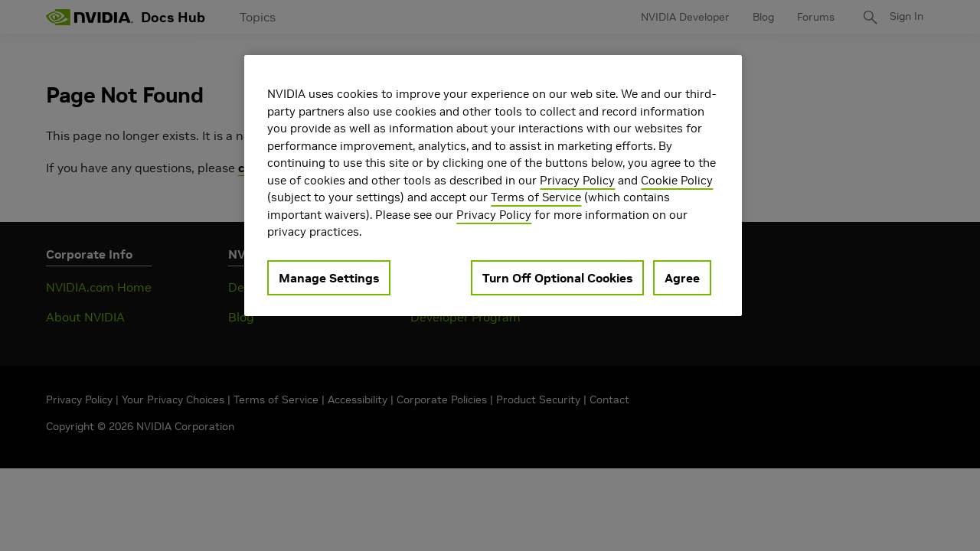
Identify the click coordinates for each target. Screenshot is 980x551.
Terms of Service (536, 197)
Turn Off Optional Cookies (557, 278)
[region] (493, 186)
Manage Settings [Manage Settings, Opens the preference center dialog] (329, 278)
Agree (682, 278)
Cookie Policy (677, 180)
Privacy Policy (577, 180)
